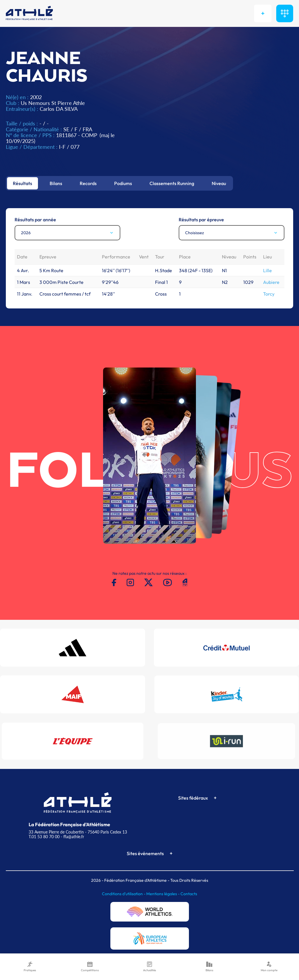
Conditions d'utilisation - (124, 894)
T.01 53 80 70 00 (44, 837)
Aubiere (271, 282)
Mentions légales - (163, 894)
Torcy (269, 294)
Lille (267, 270)
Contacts (189, 894)
